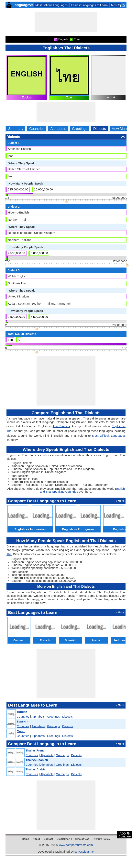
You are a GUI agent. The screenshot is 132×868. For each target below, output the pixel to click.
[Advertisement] (66, 22)
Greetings (80, 129)
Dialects (100, 129)
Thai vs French (36, 750)
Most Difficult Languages (51, 5)
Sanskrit (22, 721)
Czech (21, 731)
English (27, 97)
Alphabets (58, 129)
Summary (16, 129)
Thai (69, 97)
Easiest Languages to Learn (89, 5)
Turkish (22, 712)
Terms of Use (81, 839)
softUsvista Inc (84, 852)
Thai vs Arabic (36, 769)
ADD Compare (125, 835)
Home (26, 839)
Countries (37, 129)
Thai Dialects (61, 426)
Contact (48, 839)
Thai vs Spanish (37, 760)
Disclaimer (63, 839)
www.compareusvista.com (76, 845)
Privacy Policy (101, 839)
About (36, 839)
